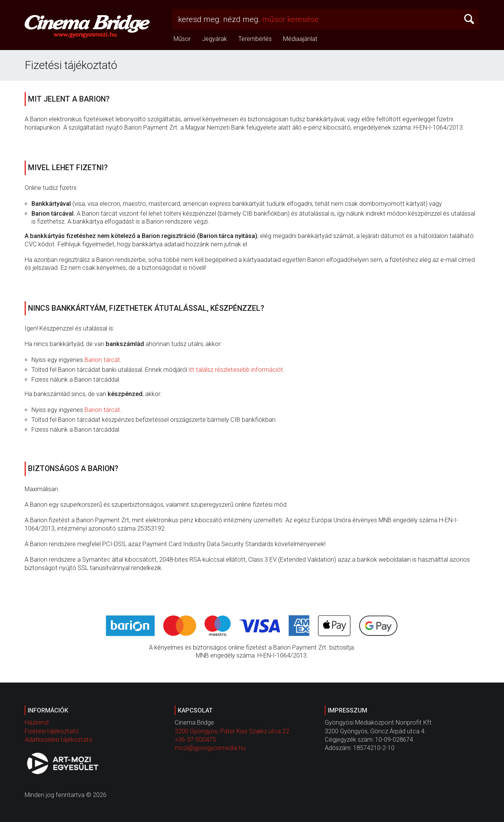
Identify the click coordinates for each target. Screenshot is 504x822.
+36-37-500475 (195, 740)
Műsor (182, 39)
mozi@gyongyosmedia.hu (210, 748)
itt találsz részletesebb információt (236, 370)
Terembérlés (255, 39)
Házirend (37, 723)
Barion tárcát (102, 360)
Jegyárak (214, 39)
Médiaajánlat (300, 39)
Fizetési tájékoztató (52, 731)
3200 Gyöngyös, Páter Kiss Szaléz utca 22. (233, 731)
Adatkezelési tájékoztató (59, 740)
